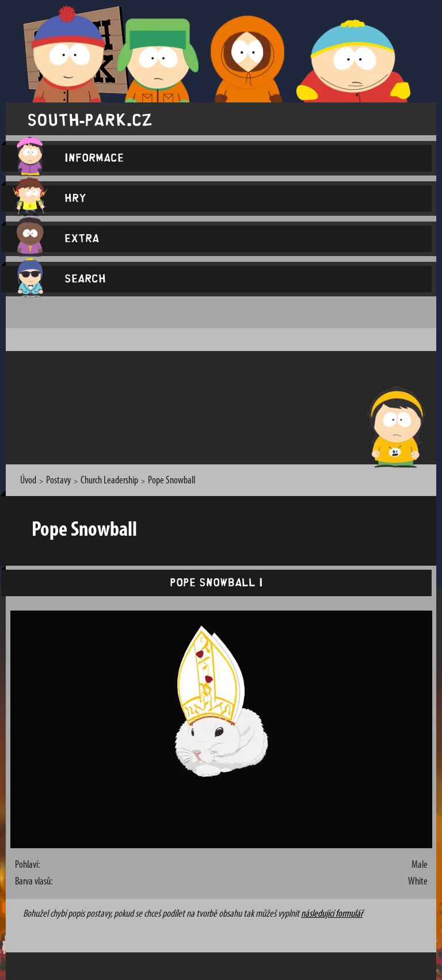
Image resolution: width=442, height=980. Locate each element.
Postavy (58, 481)
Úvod (28, 481)
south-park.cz (90, 119)
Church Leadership (109, 481)
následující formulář (332, 914)
